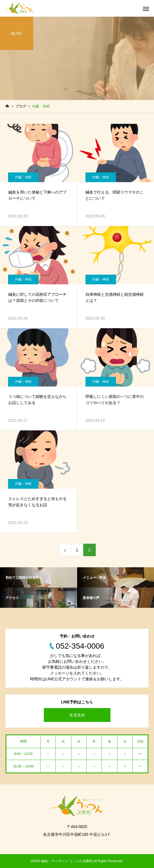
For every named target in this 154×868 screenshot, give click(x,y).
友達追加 (77, 715)
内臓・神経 (23, 177)
